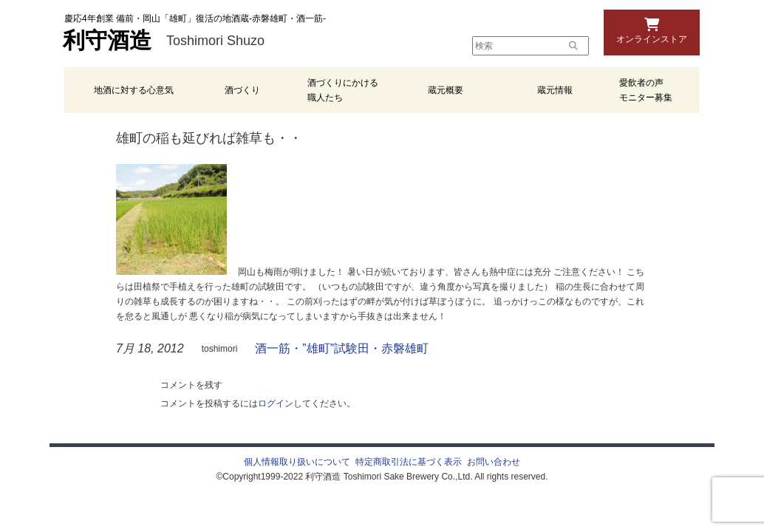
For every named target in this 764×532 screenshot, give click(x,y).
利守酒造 (107, 41)
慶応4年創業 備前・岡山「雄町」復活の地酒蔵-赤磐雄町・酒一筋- (195, 18)
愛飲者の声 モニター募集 (646, 90)
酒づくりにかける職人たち (343, 90)
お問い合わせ (494, 462)
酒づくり (242, 90)
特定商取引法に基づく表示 (409, 462)
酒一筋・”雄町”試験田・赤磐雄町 (342, 348)
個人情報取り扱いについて (297, 462)
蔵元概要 (446, 90)
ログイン (276, 403)
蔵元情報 (555, 90)
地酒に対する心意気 (134, 90)
